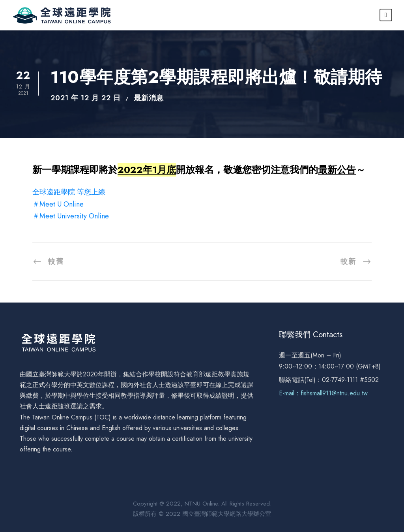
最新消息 (149, 98)
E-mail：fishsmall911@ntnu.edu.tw (323, 393)
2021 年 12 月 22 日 (86, 98)
